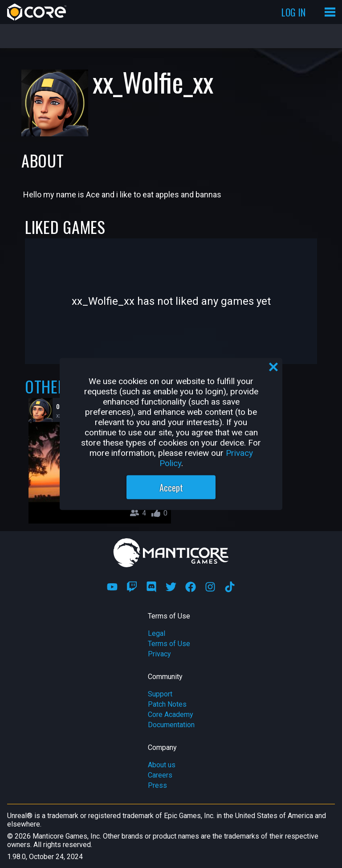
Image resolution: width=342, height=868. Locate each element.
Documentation (171, 725)
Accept (171, 487)
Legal (157, 633)
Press (157, 785)
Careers (160, 775)
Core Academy (171, 714)
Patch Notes (167, 704)
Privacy (159, 654)
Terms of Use (169, 644)
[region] (171, 434)
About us (162, 765)
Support (160, 694)
